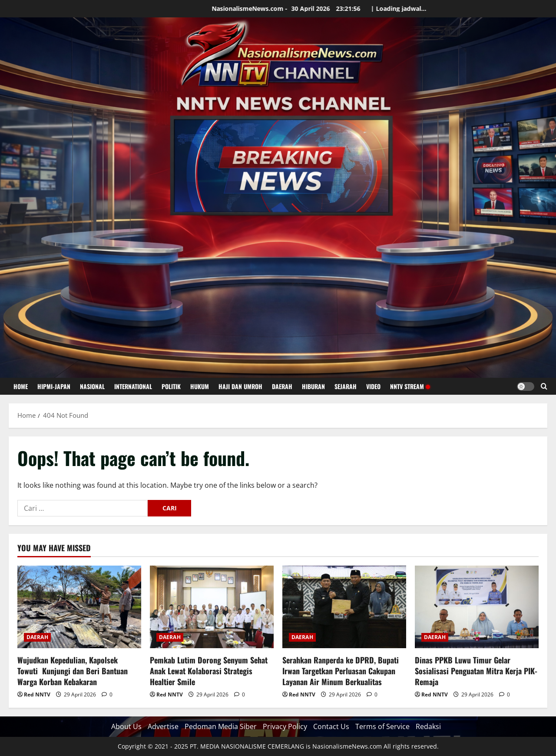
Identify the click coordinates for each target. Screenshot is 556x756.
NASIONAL (92, 386)
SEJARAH (346, 386)
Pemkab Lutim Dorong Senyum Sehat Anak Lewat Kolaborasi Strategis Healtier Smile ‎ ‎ (209, 671)
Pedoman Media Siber (221, 726)
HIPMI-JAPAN (54, 386)
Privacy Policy (285, 726)
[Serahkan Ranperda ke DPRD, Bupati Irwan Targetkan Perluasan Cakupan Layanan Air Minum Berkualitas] (344, 607)
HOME (21, 386)
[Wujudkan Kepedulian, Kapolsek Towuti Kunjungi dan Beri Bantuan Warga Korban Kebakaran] (79, 607)
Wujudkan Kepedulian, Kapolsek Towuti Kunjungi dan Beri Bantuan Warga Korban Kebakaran (73, 671)
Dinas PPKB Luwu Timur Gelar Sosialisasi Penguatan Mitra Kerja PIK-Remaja (476, 671)
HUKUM (200, 386)
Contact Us (331, 726)
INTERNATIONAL (133, 386)
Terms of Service (382, 726)
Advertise (163, 726)
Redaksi (428, 726)
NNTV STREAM (410, 386)
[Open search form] (544, 386)
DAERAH (282, 386)
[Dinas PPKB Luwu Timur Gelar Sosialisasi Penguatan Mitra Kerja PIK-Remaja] (477, 607)
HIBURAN (313, 386)
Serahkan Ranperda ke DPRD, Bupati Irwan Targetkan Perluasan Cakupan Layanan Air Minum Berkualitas (341, 671)
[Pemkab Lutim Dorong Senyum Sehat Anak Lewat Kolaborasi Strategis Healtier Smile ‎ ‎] (212, 607)
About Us (126, 726)
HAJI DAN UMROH (240, 386)
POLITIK (171, 386)
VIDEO (373, 386)
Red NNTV (37, 694)
